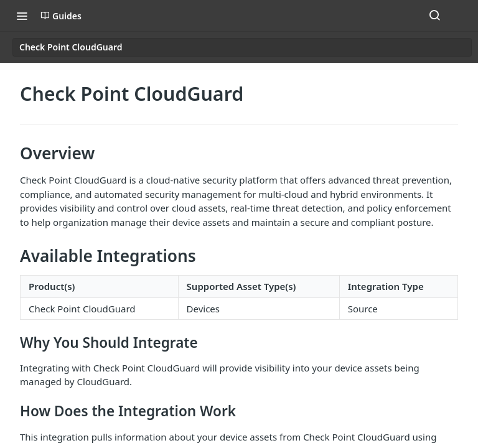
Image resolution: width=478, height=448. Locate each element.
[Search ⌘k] (434, 16)
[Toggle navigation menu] (22, 16)
